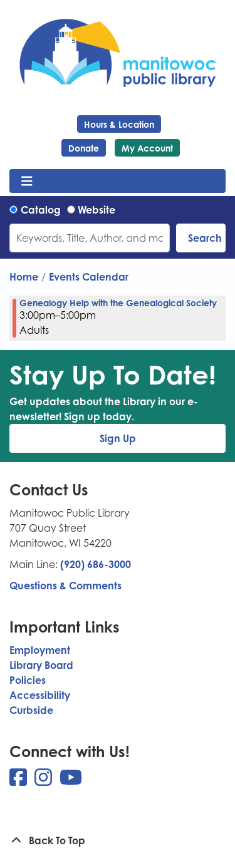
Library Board (41, 665)
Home (24, 277)
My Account (147, 148)
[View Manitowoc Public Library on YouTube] (71, 781)
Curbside (31, 710)
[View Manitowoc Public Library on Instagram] (44, 781)
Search (205, 238)
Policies (28, 680)
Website (97, 210)
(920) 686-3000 (96, 564)
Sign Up (118, 438)
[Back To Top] (118, 840)
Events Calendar (89, 277)
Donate (84, 148)
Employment (40, 650)
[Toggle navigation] (27, 181)
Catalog (41, 210)
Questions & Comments (65, 586)
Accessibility (40, 695)
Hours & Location (119, 124)
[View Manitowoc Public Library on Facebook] (19, 781)
